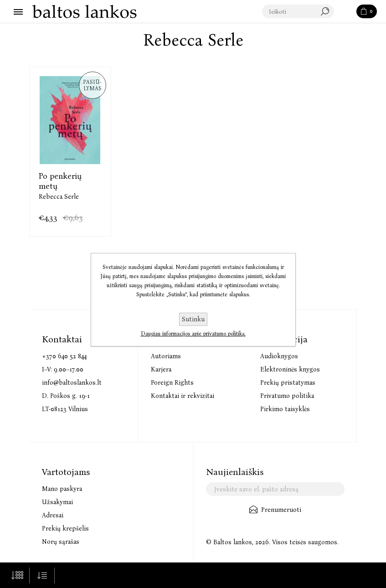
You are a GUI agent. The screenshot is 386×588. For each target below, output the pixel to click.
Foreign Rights (172, 383)
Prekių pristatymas (288, 383)
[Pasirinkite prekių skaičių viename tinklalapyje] (17, 575)
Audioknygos (279, 356)
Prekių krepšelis (65, 529)
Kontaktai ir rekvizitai (183, 396)
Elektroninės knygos (290, 369)
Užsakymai (57, 502)
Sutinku (193, 319)
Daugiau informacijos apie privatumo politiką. (193, 334)
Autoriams (166, 356)
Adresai (53, 515)
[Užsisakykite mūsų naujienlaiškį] (275, 489)
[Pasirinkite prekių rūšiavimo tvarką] (42, 575)
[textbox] (299, 12)
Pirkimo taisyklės (285, 409)
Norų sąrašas (61, 542)
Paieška (346, 12)
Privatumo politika (287, 396)
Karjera (161, 369)
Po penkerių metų (60, 181)
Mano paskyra (62, 489)
